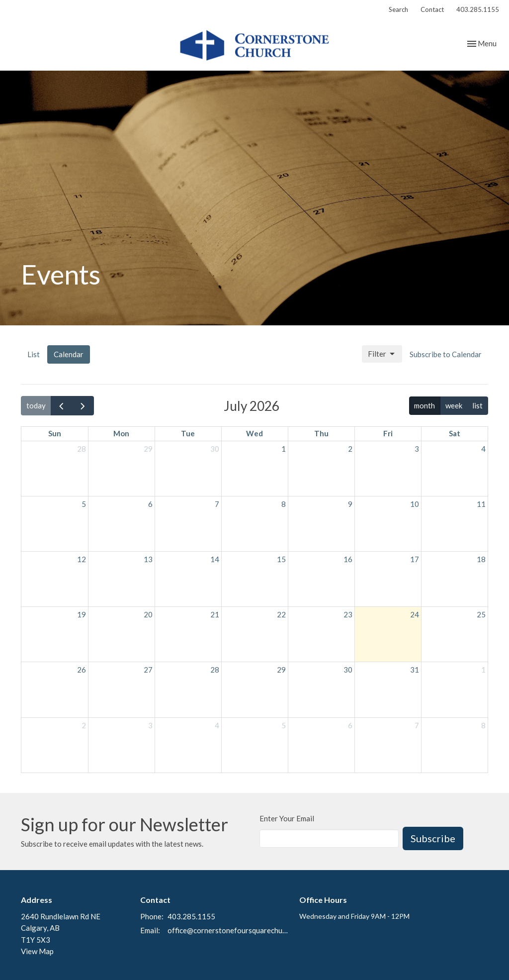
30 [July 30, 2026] (348, 670)
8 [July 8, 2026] (284, 504)
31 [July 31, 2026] (415, 670)
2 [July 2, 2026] (350, 449)
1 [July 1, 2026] (284, 449)
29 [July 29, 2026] (281, 670)
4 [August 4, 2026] (217, 725)
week (454, 405)
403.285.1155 (478, 9)
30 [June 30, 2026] (215, 449)
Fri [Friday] (388, 433)
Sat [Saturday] (455, 433)
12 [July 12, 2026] (82, 559)
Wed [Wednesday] (254, 433)
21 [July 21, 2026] (215, 614)
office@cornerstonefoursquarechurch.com (228, 930)
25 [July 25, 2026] (481, 614)
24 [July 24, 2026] (415, 614)
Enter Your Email (287, 818)
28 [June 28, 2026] (82, 449)
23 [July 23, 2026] (348, 614)
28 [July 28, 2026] (215, 670)
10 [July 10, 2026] (415, 504)
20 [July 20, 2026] (148, 614)
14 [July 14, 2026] (215, 559)
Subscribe (433, 838)
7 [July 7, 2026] (217, 504)
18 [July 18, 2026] (481, 559)
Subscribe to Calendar (446, 354)
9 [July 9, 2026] (350, 504)
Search (398, 9)
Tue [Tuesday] (188, 433)
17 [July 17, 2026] (415, 559)
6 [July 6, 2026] (150, 504)
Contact (432, 9)
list (477, 405)
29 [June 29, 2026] (148, 449)
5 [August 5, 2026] (284, 725)
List (34, 354)
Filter (382, 354)
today (36, 405)
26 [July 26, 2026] (82, 670)
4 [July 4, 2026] (483, 449)
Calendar (69, 354)
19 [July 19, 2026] (82, 614)
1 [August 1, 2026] (483, 670)
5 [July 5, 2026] (84, 504)
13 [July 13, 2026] (148, 559)
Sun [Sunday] (55, 433)
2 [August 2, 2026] (84, 725)
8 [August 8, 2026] (483, 725)
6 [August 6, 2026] (350, 725)
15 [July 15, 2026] (281, 559)
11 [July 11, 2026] (481, 504)
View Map (37, 951)
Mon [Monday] (121, 433)
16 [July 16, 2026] (348, 559)
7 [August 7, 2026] (417, 725)
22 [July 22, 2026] (281, 614)
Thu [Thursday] (321, 433)
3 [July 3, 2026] (417, 449)
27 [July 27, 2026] (148, 670)
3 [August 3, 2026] (150, 725)
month (424, 405)
